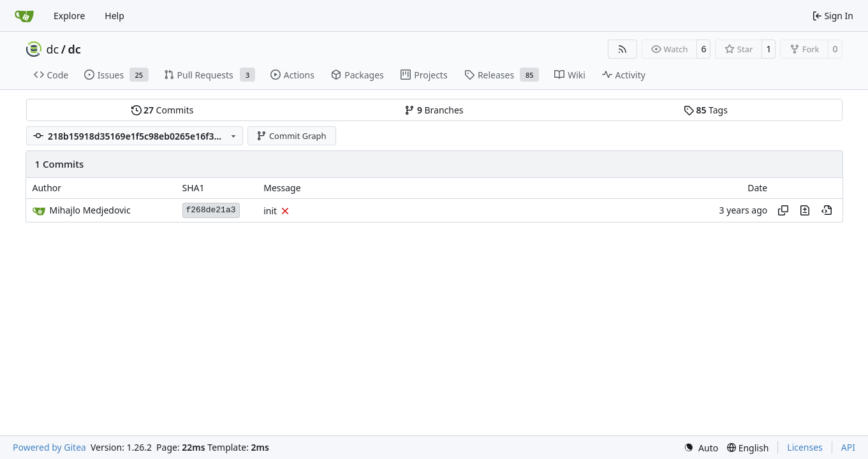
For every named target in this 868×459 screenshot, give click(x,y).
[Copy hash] (783, 210)
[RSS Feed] (622, 49)
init (270, 211)
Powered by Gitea (49, 447)
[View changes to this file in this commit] (805, 210)
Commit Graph (291, 136)
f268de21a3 (211, 210)
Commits (163, 110)
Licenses (805, 447)
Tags (706, 110)
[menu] (701, 448)
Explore (69, 16)
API (848, 447)
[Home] (24, 16)
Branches (434, 110)
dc (53, 49)
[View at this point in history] (827, 210)
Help (114, 16)
